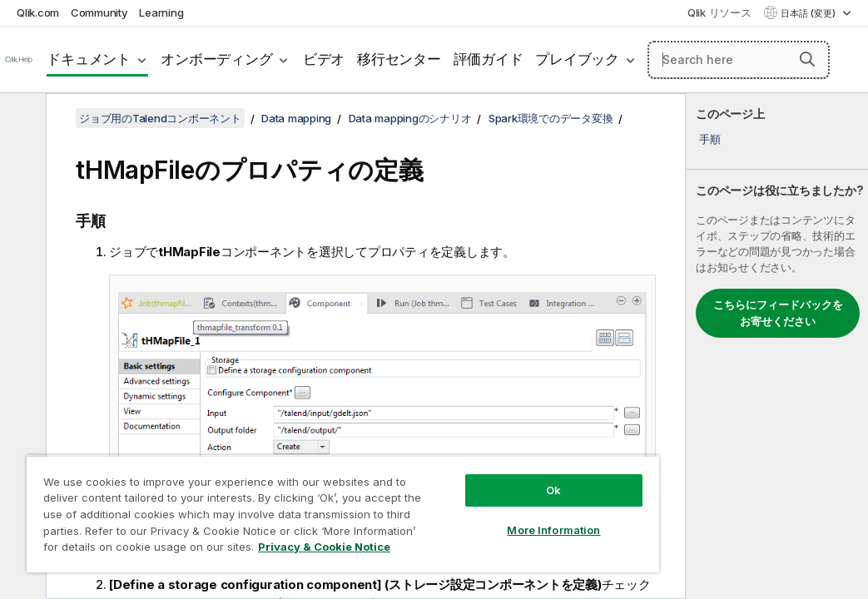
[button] (807, 59)
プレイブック (577, 59)
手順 (710, 139)
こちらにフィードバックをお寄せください (778, 313)
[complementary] (777, 346)
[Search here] (739, 60)
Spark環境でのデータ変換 (551, 118)
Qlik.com (38, 12)
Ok (444, 461)
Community (99, 12)
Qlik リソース (719, 12)
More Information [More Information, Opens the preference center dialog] (444, 501)
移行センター (399, 59)
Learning (161, 12)
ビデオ (324, 59)
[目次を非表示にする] (21, 119)
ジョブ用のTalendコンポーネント (160, 118)
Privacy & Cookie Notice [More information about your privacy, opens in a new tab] (140, 550)
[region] (278, 499)
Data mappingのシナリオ (410, 118)
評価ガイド (489, 59)
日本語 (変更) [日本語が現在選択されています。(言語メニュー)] (809, 13)
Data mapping (296, 118)
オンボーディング (216, 59)
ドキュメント (89, 59)
